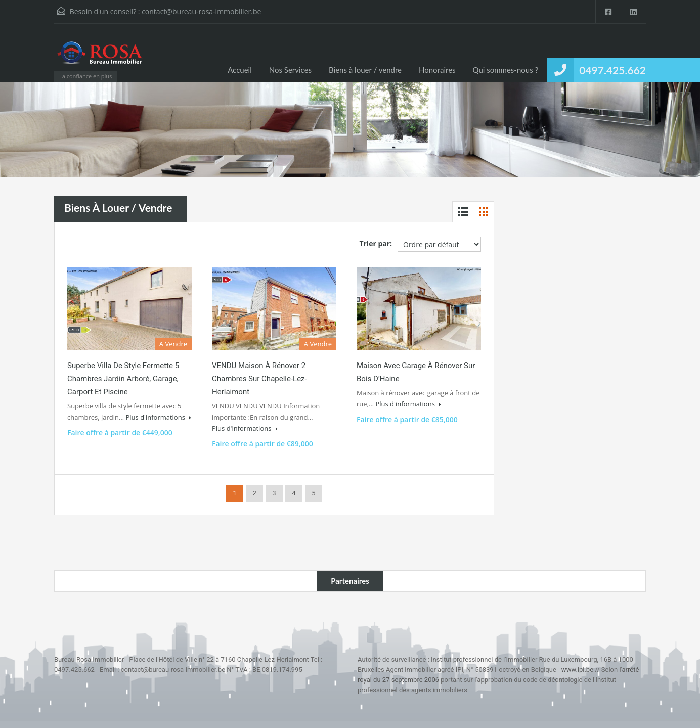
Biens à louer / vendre (365, 70)
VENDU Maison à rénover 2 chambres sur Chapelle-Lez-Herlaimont (259, 379)
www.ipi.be (577, 670)
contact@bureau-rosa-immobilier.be (201, 11)
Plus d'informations (158, 417)
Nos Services (290, 70)
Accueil (240, 70)
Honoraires (437, 70)
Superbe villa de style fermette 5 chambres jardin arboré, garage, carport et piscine (123, 379)
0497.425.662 (613, 70)
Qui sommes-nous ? (506, 70)
